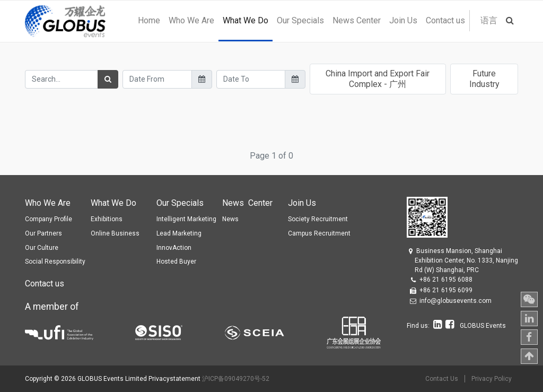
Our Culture (42, 248)
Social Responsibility (55, 262)
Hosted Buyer (176, 262)
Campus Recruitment (319, 233)
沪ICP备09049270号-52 (236, 379)
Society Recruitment (318, 219)
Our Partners (43, 233)
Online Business (115, 233)
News (230, 219)
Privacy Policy (492, 379)
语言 (489, 20)
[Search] (108, 79)
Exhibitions (107, 219)
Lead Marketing (179, 233)
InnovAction (174, 248)
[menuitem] (149, 21)
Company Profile (49, 219)
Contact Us (442, 379)
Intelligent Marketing (186, 219)
